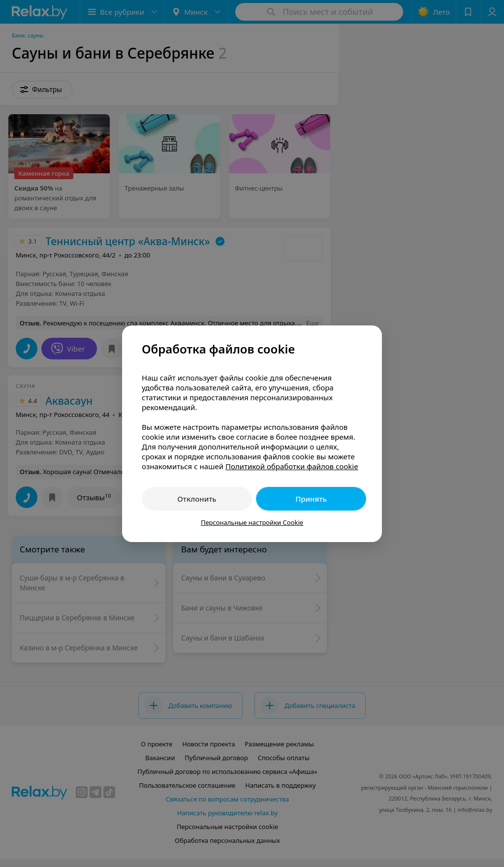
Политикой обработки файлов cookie (292, 466)
